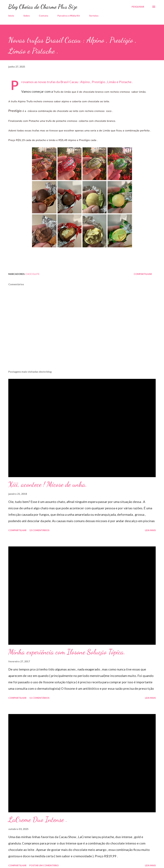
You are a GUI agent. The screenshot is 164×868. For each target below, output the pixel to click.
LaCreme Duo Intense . (38, 820)
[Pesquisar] (138, 7)
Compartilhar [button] (143, 274)
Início (11, 16)
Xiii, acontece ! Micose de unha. (48, 484)
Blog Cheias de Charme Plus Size (43, 7)
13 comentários (39, 530)
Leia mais (150, 530)
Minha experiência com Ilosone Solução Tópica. (67, 652)
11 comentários (39, 698)
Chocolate (33, 274)
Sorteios (94, 16)
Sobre (27, 16)
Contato (44, 16)
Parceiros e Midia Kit (69, 16)
